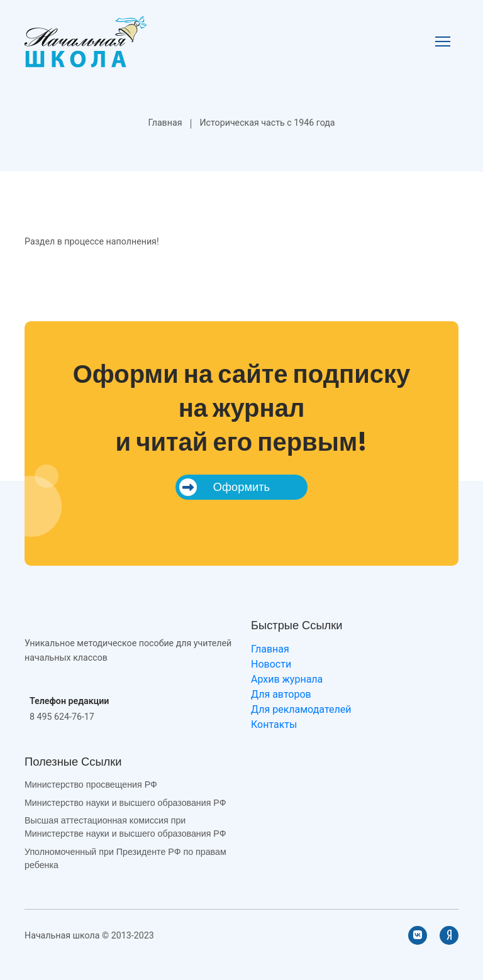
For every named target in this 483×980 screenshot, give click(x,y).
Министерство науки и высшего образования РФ (125, 803)
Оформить (225, 487)
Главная (165, 123)
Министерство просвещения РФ (91, 785)
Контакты (274, 724)
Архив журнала (287, 679)
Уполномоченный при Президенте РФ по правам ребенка (125, 858)
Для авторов (281, 694)
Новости (271, 664)
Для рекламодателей (301, 709)
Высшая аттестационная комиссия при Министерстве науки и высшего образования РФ (125, 827)
